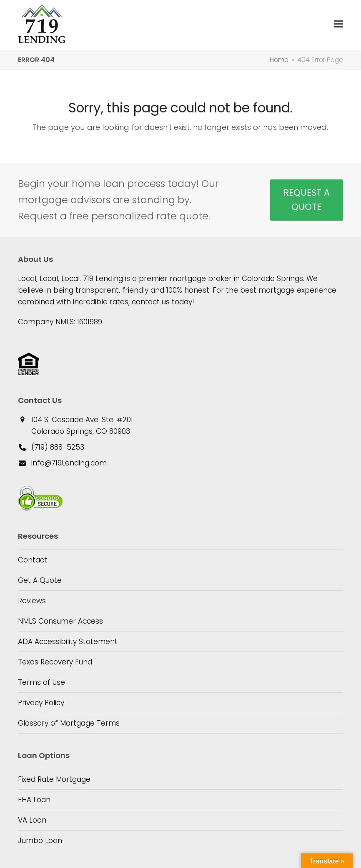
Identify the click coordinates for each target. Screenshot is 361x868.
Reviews (32, 601)
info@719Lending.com (69, 463)
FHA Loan (34, 800)
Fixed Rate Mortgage (54, 779)
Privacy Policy (41, 703)
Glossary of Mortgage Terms (69, 723)
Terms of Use (41, 682)
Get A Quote (40, 580)
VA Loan (32, 820)
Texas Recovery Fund (55, 662)
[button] (338, 24)
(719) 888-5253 (58, 447)
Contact (33, 560)
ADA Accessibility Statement (68, 642)
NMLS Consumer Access (60, 621)
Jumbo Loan (40, 841)
